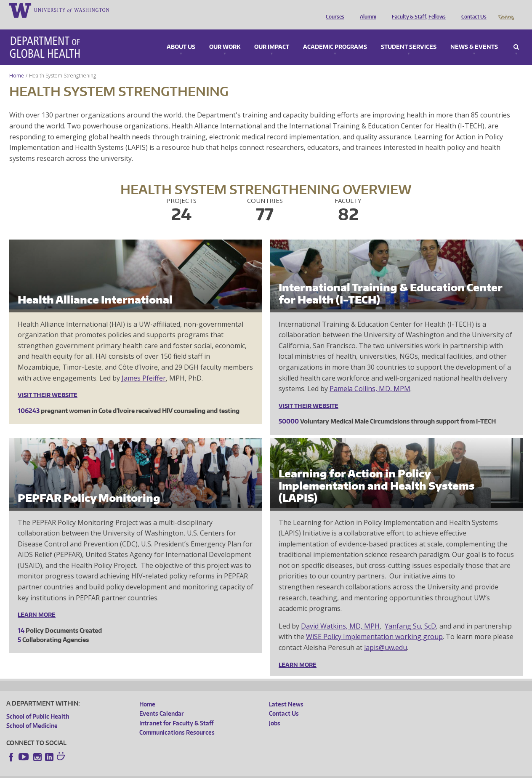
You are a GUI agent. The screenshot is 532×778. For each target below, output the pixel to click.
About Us (181, 35)
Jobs (275, 711)
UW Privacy (118, 771)
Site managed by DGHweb (202, 771)
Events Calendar (162, 702)
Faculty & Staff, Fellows (417, 10)
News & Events (474, 35)
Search (516, 35)
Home (17, 64)
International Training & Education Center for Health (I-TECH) (391, 282)
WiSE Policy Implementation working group (374, 625)
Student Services (409, 35)
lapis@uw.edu (386, 636)
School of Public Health (38, 705)
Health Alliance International (95, 288)
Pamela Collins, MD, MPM (370, 377)
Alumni (366, 10)
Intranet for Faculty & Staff (176, 711)
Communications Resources (177, 721)
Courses (333, 10)
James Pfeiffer (144, 366)
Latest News (286, 692)
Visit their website (48, 383)
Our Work (225, 35)
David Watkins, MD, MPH (340, 614)
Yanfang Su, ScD (410, 614)
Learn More (37, 603)
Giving (506, 10)
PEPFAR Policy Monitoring (89, 486)
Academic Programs (335, 35)
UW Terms (152, 771)
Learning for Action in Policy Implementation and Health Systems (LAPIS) (377, 474)
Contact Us (472, 10)
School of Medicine (32, 714)
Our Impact (272, 35)
